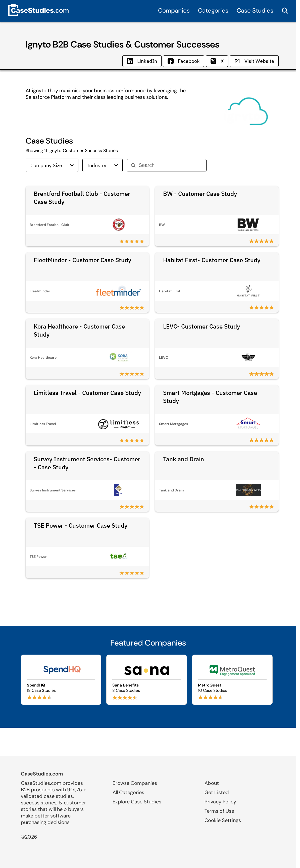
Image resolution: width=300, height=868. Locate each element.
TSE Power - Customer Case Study (81, 525)
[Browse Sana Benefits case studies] (147, 680)
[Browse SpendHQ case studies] (61, 680)
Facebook (184, 61)
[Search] (170, 165)
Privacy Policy (220, 802)
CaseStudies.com (42, 774)
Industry (103, 165)
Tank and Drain (184, 459)
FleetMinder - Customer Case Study (82, 260)
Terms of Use (219, 811)
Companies (174, 10)
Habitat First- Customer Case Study (212, 260)
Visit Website (254, 61)
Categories (213, 10)
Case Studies (255, 10)
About (212, 783)
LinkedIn (142, 61)
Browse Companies (135, 783)
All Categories (128, 792)
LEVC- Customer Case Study (202, 326)
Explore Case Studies (137, 802)
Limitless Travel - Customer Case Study (87, 393)
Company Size (52, 165)
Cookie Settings (223, 820)
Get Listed (217, 792)
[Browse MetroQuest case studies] (232, 680)
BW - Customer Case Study (200, 194)
